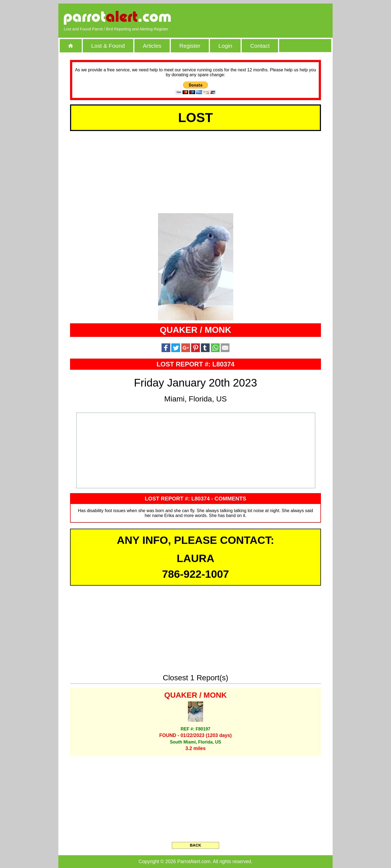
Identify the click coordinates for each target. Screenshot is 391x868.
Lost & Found (108, 46)
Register (190, 46)
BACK (195, 845)
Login (225, 46)
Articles (152, 46)
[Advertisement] (265, 18)
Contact (260, 46)
